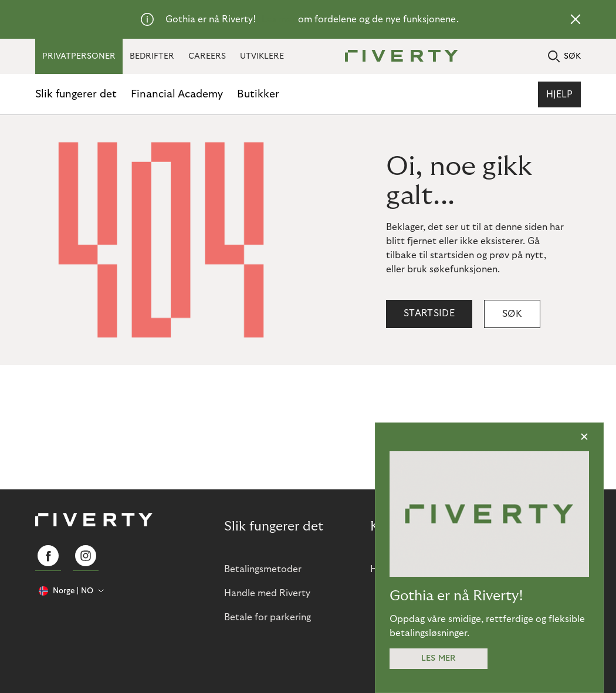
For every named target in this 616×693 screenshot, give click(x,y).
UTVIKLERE (262, 56)
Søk (512, 314)
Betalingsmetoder (263, 569)
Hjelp (559, 94)
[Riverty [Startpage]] (397, 57)
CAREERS (207, 56)
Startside (429, 313)
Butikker (258, 94)
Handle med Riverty (267, 593)
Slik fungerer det (76, 94)
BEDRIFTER (152, 56)
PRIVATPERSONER (79, 56)
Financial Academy (177, 94)
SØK (564, 57)
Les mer (279, 19)
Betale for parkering (268, 617)
